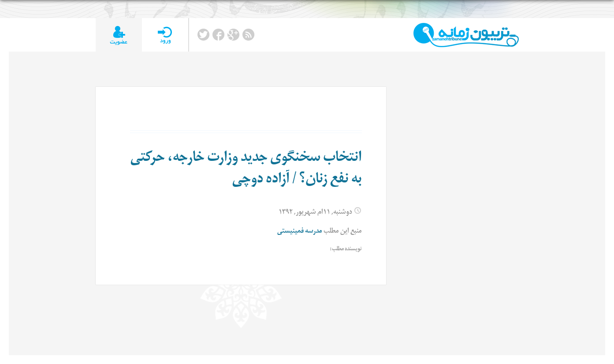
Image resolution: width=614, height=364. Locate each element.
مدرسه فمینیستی (300, 232)
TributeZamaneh (466, 35)
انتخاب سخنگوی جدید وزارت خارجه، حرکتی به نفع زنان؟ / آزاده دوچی (246, 170)
